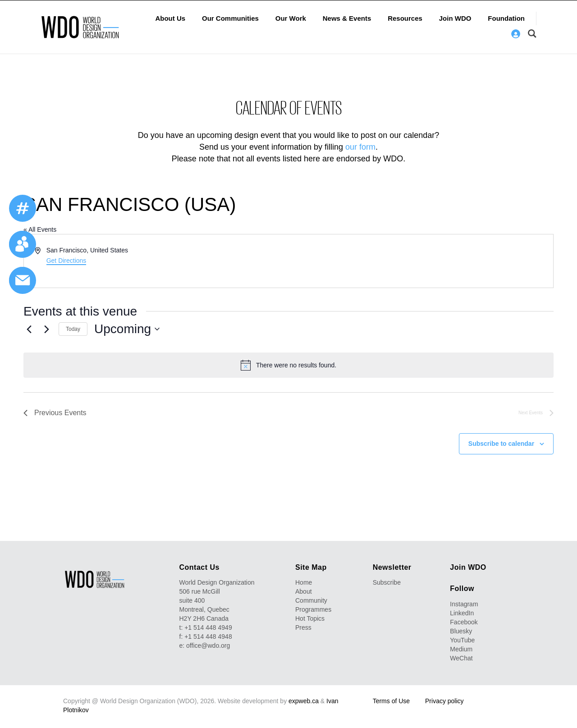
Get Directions (66, 261)
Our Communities (230, 18)
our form (360, 147)
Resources (405, 18)
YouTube (462, 640)
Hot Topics (310, 618)
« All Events (40, 229)
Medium (461, 649)
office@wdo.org (208, 646)
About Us (170, 18)
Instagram (464, 604)
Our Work (291, 18)
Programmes (313, 609)
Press (303, 627)
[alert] (288, 365)
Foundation (506, 18)
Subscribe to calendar (501, 444)
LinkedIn (462, 613)
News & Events (347, 18)
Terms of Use (391, 701)
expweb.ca (304, 701)
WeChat (461, 658)
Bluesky (461, 631)
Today (73, 329)
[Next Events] (46, 329)
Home (304, 582)
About (304, 591)
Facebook (464, 622)
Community (311, 600)
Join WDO (455, 18)
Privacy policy (444, 701)
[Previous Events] (29, 329)
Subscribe (387, 582)
